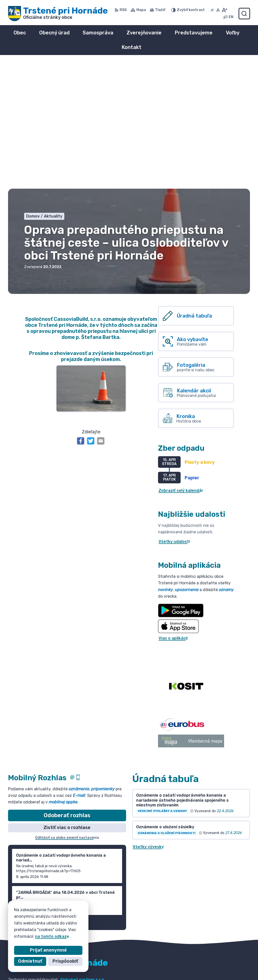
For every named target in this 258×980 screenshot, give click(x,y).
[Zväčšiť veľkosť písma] (224, 10)
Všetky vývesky (148, 720)
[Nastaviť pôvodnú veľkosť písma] (218, 10)
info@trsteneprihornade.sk (217, 969)
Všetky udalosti (174, 415)
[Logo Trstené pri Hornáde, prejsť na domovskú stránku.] (58, 14)
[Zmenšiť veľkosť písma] (213, 10)
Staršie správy (27, 796)
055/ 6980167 (204, 963)
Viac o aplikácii (173, 512)
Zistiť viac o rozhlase (67, 701)
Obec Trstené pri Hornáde (66, 858)
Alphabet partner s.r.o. (82, 853)
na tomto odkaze (52, 936)
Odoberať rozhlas (67, 689)
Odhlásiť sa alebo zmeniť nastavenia (67, 711)
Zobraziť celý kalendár (181, 364)
